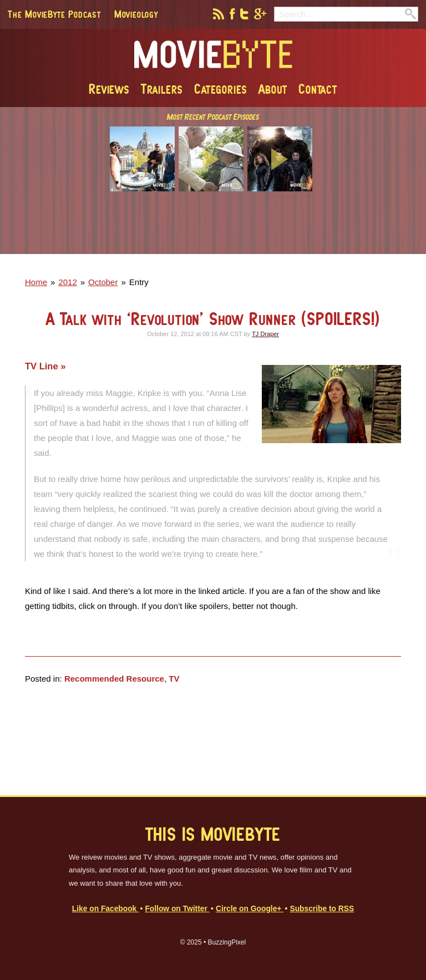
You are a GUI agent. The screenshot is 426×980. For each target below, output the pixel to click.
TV (174, 679)
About (273, 89)
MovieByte (213, 55)
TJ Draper (265, 334)
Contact (318, 89)
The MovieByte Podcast (54, 14)
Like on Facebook (105, 909)
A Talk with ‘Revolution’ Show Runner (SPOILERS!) (213, 319)
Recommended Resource (114, 679)
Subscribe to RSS (322, 909)
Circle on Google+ (250, 909)
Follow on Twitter (177, 909)
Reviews (109, 89)
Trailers (162, 89)
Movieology (136, 14)
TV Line (43, 366)
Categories (221, 89)
